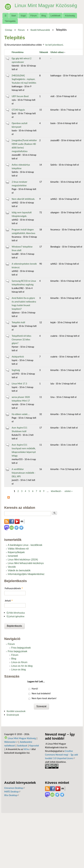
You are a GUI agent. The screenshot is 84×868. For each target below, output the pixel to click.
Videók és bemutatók (19, 570)
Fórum (34, 16)
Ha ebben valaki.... (21, 414)
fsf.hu (27, 749)
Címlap (9, 30)
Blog (44, 16)
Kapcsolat (34, 746)
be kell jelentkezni (54, 45)
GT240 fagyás (18, 110)
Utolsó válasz (58, 52)
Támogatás (10, 21)
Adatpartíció (18, 357)
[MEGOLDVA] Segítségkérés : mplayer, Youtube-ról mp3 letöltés (24, 79)
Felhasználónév (14, 588)
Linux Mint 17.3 (19, 384)
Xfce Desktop (12, 795)
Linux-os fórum (19, 662)
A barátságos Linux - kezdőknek (25, 545)
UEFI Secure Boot (20, 96)
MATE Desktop (12, 792)
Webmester (11, 742)
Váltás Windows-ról (18, 549)
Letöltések (56, 16)
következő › (57, 491)
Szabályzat (22, 746)
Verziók (12, 567)
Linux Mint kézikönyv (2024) (23, 560)
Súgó (23, 16)
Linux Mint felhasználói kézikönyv (26, 563)
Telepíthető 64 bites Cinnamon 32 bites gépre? (21, 339)
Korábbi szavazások (16, 711)
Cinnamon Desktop (15, 788)
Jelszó (9, 601)
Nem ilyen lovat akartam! (44, 698)
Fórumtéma (18, 52)
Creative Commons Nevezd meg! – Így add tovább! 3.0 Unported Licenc (61, 755)
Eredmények (13, 715)
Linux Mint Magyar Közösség (46, 5)
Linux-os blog (18, 670)
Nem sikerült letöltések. (23, 199)
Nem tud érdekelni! (41, 693)
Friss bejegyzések (21, 648)
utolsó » (68, 491)
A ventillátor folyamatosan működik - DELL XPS (24, 473)
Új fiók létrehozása (16, 613)
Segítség (16, 370)
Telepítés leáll (18, 322)
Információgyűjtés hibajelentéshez (26, 574)
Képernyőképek (16, 552)
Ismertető (13, 556)
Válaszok (44, 52)
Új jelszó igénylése (16, 616)
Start (14, 16)
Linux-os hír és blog (22, 666)
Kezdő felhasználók (40, 30)
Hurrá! (35, 689)
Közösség (70, 16)
